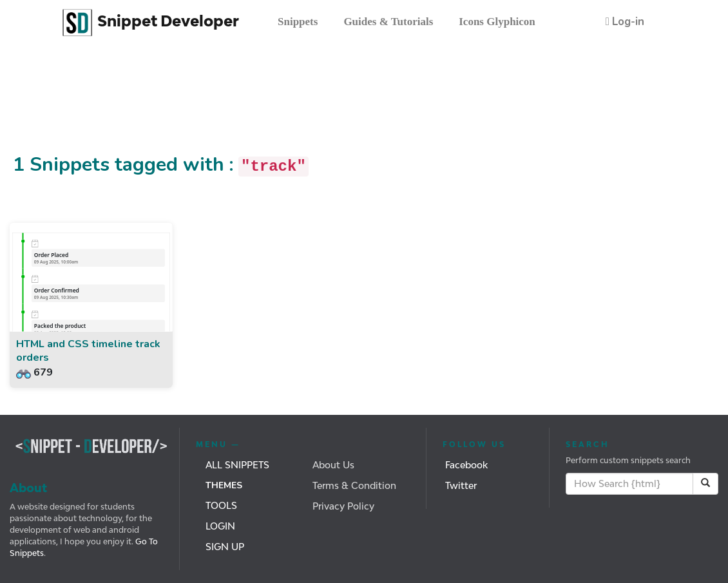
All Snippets (237, 465)
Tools (221, 505)
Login (220, 526)
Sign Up (225, 547)
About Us (333, 465)
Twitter (461, 485)
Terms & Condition (354, 485)
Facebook (466, 465)
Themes (224, 485)
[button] (625, 22)
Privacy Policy (343, 506)
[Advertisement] (235, 105)
